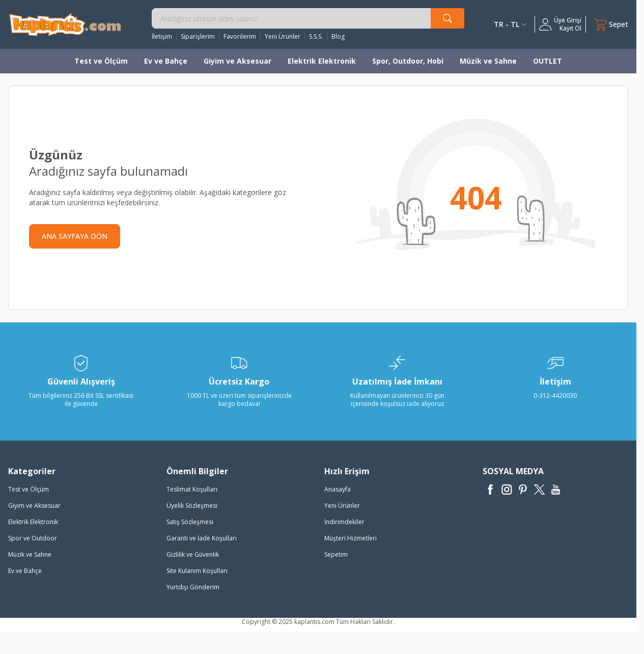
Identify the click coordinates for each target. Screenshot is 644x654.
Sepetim (336, 554)
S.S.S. (316, 37)
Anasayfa (338, 489)
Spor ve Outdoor (33, 538)
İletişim (162, 37)
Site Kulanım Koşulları (197, 571)
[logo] (65, 24)
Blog (338, 37)
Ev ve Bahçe (166, 61)
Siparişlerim (198, 37)
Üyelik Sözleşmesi (192, 506)
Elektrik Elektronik (322, 61)
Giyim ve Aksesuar (237, 61)
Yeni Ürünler (283, 37)
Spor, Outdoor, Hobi (408, 61)
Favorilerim (240, 37)
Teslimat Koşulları (192, 489)
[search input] (308, 18)
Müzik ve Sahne (488, 61)
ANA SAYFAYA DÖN (75, 236)
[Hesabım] (560, 24)
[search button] (447, 18)
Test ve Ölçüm (101, 61)
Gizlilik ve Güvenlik (193, 554)
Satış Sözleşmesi (190, 522)
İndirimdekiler (344, 522)
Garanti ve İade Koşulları (202, 538)
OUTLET (548, 61)
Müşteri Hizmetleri (351, 538)
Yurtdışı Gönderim (193, 587)
